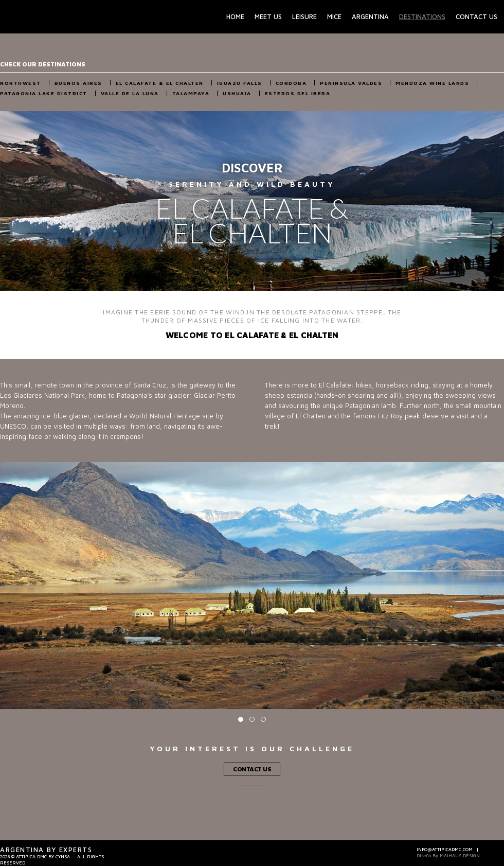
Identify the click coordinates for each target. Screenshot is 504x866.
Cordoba (291, 83)
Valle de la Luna (130, 93)
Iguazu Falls (240, 83)
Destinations (422, 16)
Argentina (370, 16)
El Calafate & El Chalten (160, 83)
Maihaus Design (460, 855)
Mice (334, 16)
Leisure (304, 16)
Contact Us (476, 16)
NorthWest (21, 83)
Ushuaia (237, 93)
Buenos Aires (78, 83)
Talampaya (191, 93)
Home (235, 16)
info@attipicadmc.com (445, 849)
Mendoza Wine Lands (432, 83)
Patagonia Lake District (44, 93)
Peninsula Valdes (351, 83)
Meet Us (268, 16)
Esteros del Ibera (298, 93)
